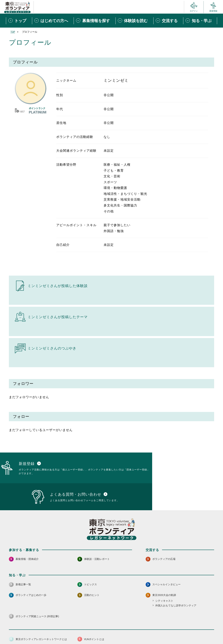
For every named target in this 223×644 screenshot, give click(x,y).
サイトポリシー (48, 631)
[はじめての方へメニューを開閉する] (53, 21)
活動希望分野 (66, 165)
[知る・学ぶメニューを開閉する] (200, 21)
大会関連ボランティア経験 (76, 151)
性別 (60, 95)
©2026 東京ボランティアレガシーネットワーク (111, 640)
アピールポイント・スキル (76, 225)
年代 (60, 109)
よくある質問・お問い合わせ (188, 631)
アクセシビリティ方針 (99, 631)
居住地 (61, 123)
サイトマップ (26, 631)
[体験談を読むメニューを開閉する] (134, 21)
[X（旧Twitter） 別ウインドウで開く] (202, 621)
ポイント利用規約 (157, 631)
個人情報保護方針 (72, 631)
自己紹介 (63, 245)
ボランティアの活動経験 (75, 137)
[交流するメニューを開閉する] (168, 21)
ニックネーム (66, 80)
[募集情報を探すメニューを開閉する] (95, 21)
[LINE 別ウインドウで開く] (211, 621)
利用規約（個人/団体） (129, 631)
